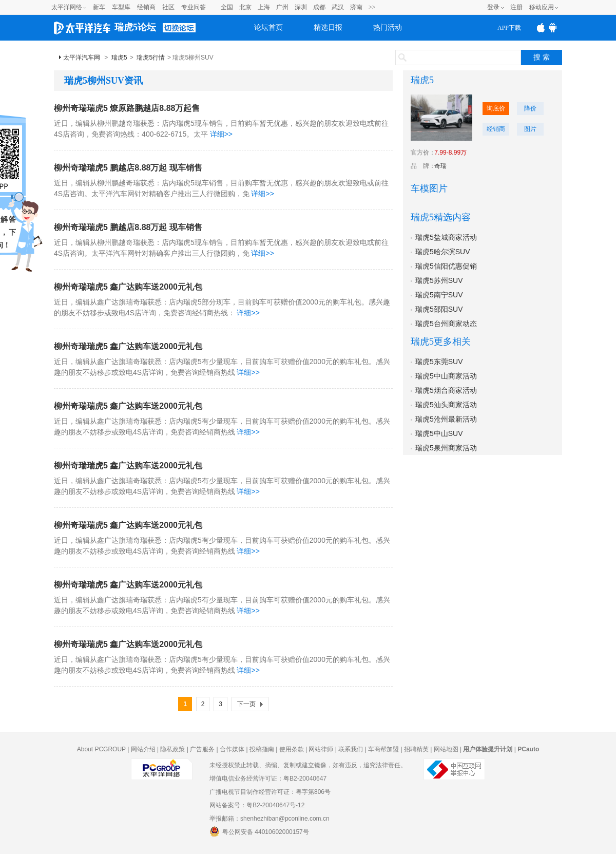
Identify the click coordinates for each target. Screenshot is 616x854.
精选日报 (328, 27)
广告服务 (202, 749)
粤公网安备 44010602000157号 (259, 831)
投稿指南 (262, 749)
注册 (516, 7)
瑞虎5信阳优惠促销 (446, 266)
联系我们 (351, 749)
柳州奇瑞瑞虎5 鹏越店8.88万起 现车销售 (128, 168)
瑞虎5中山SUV (439, 433)
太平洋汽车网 (82, 58)
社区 (168, 7)
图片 (530, 129)
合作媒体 (232, 749)
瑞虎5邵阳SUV (439, 309)
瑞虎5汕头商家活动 (446, 405)
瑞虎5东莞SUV (439, 362)
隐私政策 (172, 749)
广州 (282, 7)
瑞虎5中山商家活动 (446, 376)
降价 (530, 108)
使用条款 (292, 749)
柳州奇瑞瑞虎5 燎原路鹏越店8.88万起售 (127, 108)
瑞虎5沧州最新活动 (446, 419)
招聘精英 (416, 749)
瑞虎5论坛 (135, 27)
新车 (99, 7)
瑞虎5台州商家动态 (446, 324)
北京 (245, 7)
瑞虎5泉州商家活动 (446, 448)
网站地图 (446, 749)
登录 (493, 7)
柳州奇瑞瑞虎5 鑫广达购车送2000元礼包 (128, 287)
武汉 (338, 7)
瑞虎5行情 (151, 58)
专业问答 (194, 7)
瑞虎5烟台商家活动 (446, 390)
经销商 (146, 7)
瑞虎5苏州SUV (439, 280)
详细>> (221, 134)
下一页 (246, 704)
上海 (264, 7)
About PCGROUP (101, 749)
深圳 (301, 7)
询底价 (496, 108)
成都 (319, 7)
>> (372, 7)
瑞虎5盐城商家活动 (446, 237)
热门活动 (388, 27)
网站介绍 (143, 749)
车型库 (121, 7)
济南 (356, 7)
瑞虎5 (119, 58)
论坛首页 (268, 27)
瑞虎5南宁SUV (439, 295)
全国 (227, 7)
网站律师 (321, 749)
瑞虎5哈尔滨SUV (443, 252)
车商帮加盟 (383, 749)
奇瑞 (440, 166)
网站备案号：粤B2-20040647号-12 (257, 805)
